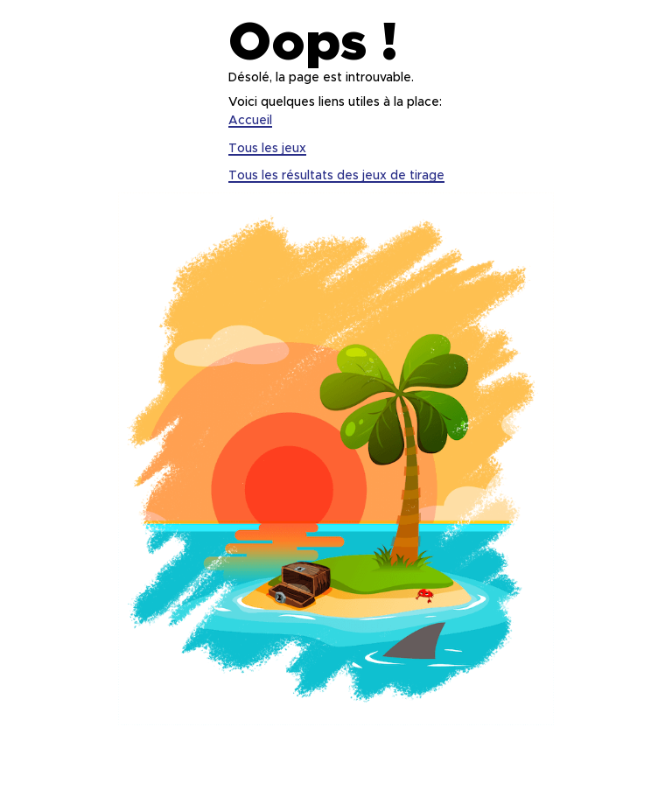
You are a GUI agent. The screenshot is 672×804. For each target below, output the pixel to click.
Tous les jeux (267, 149)
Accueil (250, 121)
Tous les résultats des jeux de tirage (336, 176)
